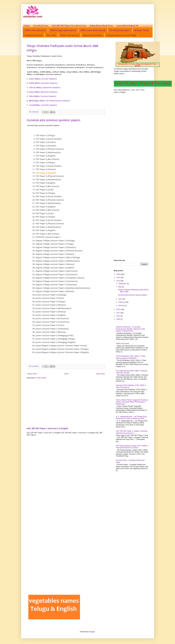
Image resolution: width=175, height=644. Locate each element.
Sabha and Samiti (122, 344)
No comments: (34, 112)
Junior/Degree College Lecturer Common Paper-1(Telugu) (62, 349)
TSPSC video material (69, 35)
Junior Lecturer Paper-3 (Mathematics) (54, 308)
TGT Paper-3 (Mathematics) (48, 180)
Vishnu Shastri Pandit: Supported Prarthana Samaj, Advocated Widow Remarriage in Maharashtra (132, 402)
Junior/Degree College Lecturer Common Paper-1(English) (62, 352)
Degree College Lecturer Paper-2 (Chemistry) (56, 285)
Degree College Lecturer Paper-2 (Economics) (57, 274)
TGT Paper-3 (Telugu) (45, 162)
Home (27, 25)
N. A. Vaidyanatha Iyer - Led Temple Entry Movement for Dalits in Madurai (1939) (131, 418)
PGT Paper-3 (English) (46, 207)
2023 (118, 281)
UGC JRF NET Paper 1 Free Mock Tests (69, 25)
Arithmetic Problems (34, 35)
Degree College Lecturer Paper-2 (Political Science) (59, 251)
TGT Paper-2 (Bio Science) (47, 159)
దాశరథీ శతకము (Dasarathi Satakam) (43, 83)
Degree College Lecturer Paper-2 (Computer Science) (60, 278)
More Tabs (51, 35)
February (122, 302)
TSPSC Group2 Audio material (63, 30)
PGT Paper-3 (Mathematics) (48, 203)
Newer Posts (32, 374)
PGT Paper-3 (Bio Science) (48, 210)
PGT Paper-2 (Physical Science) (50, 223)
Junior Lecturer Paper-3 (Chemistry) (52, 329)
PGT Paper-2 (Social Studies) (49, 220)
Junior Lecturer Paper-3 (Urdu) (50, 298)
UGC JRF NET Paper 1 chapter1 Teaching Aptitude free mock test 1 (132, 432)
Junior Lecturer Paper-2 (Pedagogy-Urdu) (55, 335)
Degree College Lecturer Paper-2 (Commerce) (57, 281)
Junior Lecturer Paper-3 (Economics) (52, 318)
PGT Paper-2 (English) (46, 230)
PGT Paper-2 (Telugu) (45, 217)
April (120, 299)
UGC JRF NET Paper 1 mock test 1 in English (47, 428)
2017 (118, 313)
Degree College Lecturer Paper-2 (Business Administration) (63, 288)
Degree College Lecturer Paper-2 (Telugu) (55, 244)
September (123, 284)
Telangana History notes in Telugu (121, 35)
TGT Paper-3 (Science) (46, 169)
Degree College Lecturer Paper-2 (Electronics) (57, 271)
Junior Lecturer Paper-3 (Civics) (50, 325)
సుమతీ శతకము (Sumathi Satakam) (43, 105)
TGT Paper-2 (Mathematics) (48, 152)
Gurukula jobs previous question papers (54, 120)
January (121, 305)
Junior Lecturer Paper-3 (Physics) (51, 305)
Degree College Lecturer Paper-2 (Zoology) (55, 241)
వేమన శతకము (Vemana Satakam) (43, 96)
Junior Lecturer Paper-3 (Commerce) (52, 322)
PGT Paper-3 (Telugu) (45, 193)
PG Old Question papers (120, 30)
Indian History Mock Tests (101, 25)
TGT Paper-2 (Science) (46, 142)
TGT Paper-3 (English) (46, 183)
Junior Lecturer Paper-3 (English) (51, 315)
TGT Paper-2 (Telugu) (45, 135)
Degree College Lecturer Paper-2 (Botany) (55, 291)
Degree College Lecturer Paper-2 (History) (55, 264)
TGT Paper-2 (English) (46, 156)
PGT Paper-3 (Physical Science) (50, 200)
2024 (118, 278)
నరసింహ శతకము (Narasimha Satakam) (45, 88)
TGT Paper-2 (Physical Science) (50, 149)
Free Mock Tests (41, 25)
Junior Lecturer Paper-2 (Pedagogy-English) (56, 342)
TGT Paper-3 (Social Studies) (49, 166)
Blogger (92, 632)
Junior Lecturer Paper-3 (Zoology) (51, 295)
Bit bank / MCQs (142, 30)
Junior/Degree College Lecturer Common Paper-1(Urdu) (61, 346)
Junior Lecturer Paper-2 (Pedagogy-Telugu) (55, 339)
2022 (118, 309)
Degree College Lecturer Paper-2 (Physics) (55, 254)
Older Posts (101, 374)
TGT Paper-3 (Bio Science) (47, 186)
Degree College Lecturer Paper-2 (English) (55, 268)
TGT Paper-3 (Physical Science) (50, 176)
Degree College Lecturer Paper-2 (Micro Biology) (58, 257)
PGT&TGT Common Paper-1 (48, 237)
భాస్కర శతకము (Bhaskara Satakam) (43, 92)
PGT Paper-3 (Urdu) (45, 190)
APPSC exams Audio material (93, 30)
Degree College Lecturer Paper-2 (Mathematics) (58, 261)
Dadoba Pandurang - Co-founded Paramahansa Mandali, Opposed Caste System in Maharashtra (130, 329)
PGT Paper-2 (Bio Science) (48, 234)
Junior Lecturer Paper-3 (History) (51, 312)
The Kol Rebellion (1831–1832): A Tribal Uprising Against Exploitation (131, 357)
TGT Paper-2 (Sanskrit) (46, 146)
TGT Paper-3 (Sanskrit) (46, 173)
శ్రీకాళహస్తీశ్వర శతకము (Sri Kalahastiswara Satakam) (50, 101)
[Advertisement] (66, 403)
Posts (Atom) (42, 378)
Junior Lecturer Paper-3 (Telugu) (51, 302)
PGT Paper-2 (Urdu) (45, 213)
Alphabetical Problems (93, 35)
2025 (118, 274)
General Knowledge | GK (127, 25)
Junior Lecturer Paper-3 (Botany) (51, 332)
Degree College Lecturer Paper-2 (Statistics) (56, 247)
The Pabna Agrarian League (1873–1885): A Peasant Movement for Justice (132, 447)
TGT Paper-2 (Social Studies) (49, 139)
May (120, 287)
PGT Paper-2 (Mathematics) (48, 227)
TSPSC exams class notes (35, 30)
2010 (118, 316)
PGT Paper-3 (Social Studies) (49, 196)
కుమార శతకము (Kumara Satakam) (43, 79)
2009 (118, 319)
